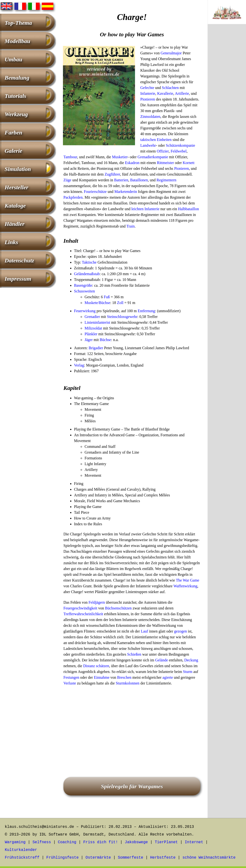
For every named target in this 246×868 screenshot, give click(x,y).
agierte (168, 677)
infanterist (102, 322)
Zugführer (112, 174)
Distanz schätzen (96, 666)
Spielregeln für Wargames (132, 786)
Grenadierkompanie (153, 157)
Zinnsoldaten (150, 117)
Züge (67, 180)
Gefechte (147, 88)
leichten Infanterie (145, 209)
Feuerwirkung (85, 311)
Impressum (18, 279)
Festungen (71, 677)
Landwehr (148, 145)
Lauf (144, 631)
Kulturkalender (21, 850)
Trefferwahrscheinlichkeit (83, 614)
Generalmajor (171, 53)
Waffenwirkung (185, 586)
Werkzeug (16, 114)
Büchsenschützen (118, 608)
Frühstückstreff (22, 858)
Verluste (70, 683)
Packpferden (73, 197)
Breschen (124, 677)
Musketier (120, 157)
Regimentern (166, 180)
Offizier (163, 151)
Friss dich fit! (100, 842)
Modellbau (17, 41)
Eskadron (132, 163)
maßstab (93, 274)
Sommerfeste (131, 858)
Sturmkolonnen (128, 683)
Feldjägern (97, 602)
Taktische (89, 262)
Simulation (18, 169)
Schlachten (170, 88)
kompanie (188, 145)
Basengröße (83, 285)
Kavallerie (165, 93)
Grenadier (92, 317)
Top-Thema (18, 23)
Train (130, 226)
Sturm (188, 672)
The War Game (188, 580)
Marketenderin (126, 192)
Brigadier (96, 348)
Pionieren (148, 99)
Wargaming (15, 842)
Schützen (173, 145)
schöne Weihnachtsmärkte (209, 858)
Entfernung (146, 311)
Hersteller (16, 187)
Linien (90, 322)
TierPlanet (166, 842)
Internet (194, 842)
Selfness (42, 842)
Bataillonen (139, 180)
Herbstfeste (163, 858)
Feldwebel (179, 151)
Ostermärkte (98, 858)
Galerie (13, 151)
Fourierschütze (95, 192)
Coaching (67, 842)
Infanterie (148, 93)
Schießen (134, 654)
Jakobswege (136, 842)
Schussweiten (84, 291)
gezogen (181, 631)
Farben (13, 133)
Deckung (191, 660)
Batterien (121, 180)
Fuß (107, 297)
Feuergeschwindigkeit (80, 608)
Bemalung (17, 78)
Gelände (80, 274)
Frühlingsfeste (62, 858)
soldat (98, 328)
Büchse (105, 340)
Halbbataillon (188, 209)
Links (11, 242)
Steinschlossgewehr (122, 317)
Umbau (13, 59)
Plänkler (91, 334)
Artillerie (182, 93)
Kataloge (15, 206)
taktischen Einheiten (156, 140)
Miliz (89, 328)
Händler (15, 224)
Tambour (70, 157)
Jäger (89, 340)
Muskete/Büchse (97, 303)
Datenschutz (19, 260)
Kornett (189, 163)
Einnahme (102, 677)
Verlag (79, 365)
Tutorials (15, 96)
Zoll (120, 303)
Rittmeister (165, 163)
